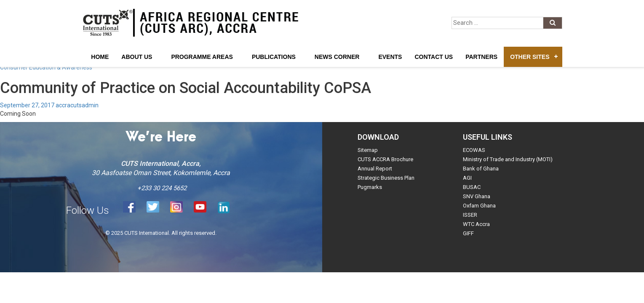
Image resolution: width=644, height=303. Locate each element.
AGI (467, 178)
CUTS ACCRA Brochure (385, 159)
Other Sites (530, 57)
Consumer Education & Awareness (46, 67)
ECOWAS (474, 150)
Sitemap (368, 150)
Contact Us (434, 57)
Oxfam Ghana (479, 206)
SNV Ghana (477, 196)
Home (100, 57)
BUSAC (472, 187)
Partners (481, 57)
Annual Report (375, 169)
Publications (274, 57)
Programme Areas (202, 57)
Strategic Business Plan (386, 178)
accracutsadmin (77, 105)
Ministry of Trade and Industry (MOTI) (508, 159)
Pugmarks (370, 187)
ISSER (470, 215)
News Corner (337, 57)
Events (390, 57)
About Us (137, 57)
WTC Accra (476, 224)
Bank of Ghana (481, 169)
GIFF (468, 233)
